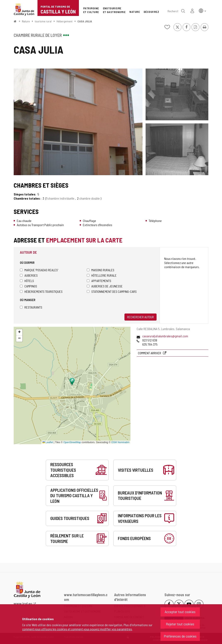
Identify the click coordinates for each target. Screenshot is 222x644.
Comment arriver (150, 353)
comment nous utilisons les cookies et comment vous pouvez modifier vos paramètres (77, 629)
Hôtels (27, 281)
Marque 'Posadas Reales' (39, 270)
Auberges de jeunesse (105, 286)
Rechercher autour (141, 317)
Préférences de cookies (180, 636)
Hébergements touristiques (41, 291)
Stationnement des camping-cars (112, 291)
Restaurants (31, 307)
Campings (28, 286)
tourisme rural (43, 21)
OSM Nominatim (120, 442)
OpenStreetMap (72, 442)
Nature (26, 21)
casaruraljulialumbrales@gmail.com (165, 336)
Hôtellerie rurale (102, 275)
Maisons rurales (101, 270)
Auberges (29, 275)
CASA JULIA (85, 21)
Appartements (99, 281)
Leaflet (48, 442)
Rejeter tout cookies (180, 624)
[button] (202, 10)
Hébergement (65, 21)
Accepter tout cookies (180, 612)
